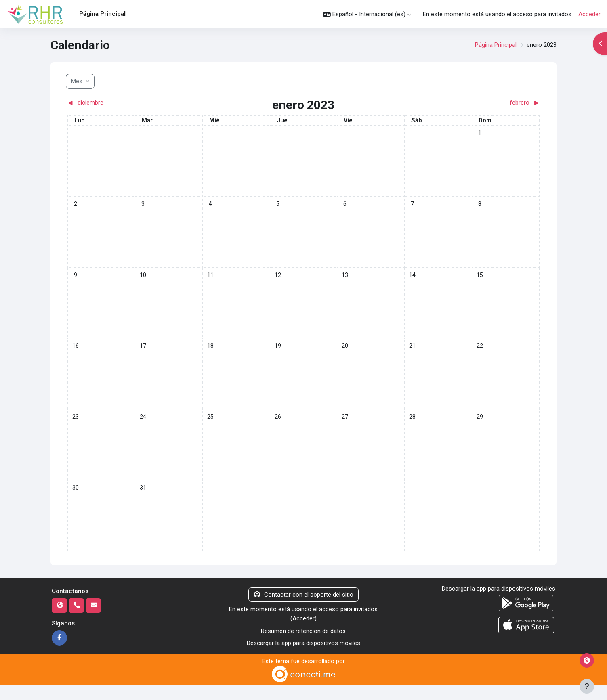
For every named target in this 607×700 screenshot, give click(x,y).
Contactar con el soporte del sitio (304, 609)
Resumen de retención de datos (303, 646)
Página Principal (496, 45)
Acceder (589, 14)
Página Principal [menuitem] (102, 14)
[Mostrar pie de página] (587, 686)
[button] (367, 14)
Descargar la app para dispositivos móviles (303, 658)
